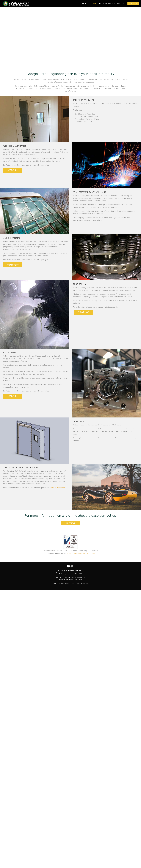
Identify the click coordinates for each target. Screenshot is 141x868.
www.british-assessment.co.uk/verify (81, 553)
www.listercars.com (57, 488)
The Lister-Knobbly (107, 4)
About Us (121, 4)
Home (85, 4)
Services (93, 4)
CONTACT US (133, 4)
